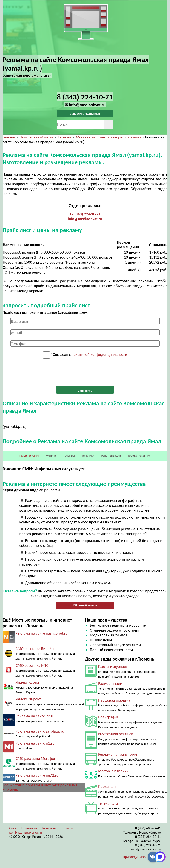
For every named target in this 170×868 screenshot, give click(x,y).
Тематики (88, 456)
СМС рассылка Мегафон (36, 759)
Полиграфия (108, 717)
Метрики (51, 456)
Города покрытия (139, 456)
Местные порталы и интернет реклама (108, 137)
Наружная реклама (114, 700)
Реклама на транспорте (118, 754)
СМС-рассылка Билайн (35, 649)
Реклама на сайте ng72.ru (37, 775)
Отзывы (70, 456)
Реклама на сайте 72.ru (35, 716)
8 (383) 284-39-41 (148, 837)
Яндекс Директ (28, 699)
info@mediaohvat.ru (85, 219)
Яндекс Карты (27, 682)
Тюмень (64, 137)
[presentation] (85, 372)
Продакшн (107, 786)
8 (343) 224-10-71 (148, 845)
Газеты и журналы (113, 667)
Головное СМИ (29, 456)
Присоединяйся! (135, 857)
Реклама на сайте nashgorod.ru (42, 633)
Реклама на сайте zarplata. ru (40, 731)
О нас (13, 828)
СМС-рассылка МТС (32, 665)
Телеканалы (108, 803)
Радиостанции (110, 683)
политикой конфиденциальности (99, 355)
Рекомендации (111, 456)
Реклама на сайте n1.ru (35, 743)
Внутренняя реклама (116, 734)
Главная (9, 137)
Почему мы (30, 828)
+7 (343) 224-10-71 (85, 214)
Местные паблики (113, 771)
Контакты (50, 828)
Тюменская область (37, 137)
